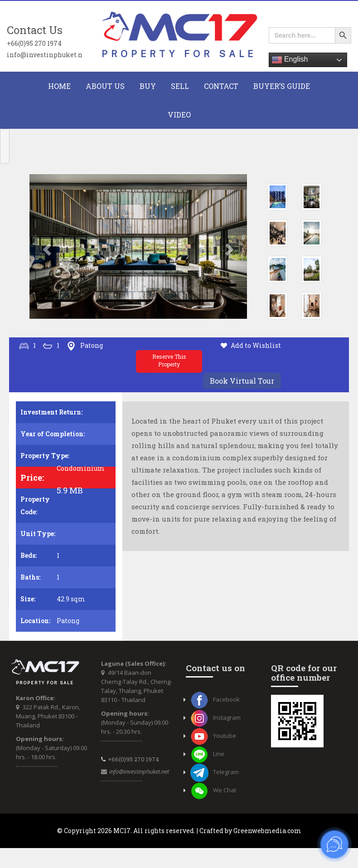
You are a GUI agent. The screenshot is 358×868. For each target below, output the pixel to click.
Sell (180, 86)
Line (207, 754)
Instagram (215, 717)
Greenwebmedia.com (267, 831)
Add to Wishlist (256, 345)
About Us (105, 86)
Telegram (215, 772)
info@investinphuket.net (45, 54)
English (290, 60)
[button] (46, 247)
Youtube (213, 736)
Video (179, 115)
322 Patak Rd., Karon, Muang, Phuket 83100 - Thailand (48, 716)
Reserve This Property (169, 360)
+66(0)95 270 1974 (34, 43)
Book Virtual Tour (242, 381)
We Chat (213, 790)
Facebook (215, 699)
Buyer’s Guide (282, 86)
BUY (148, 86)
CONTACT (221, 86)
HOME (59, 86)
